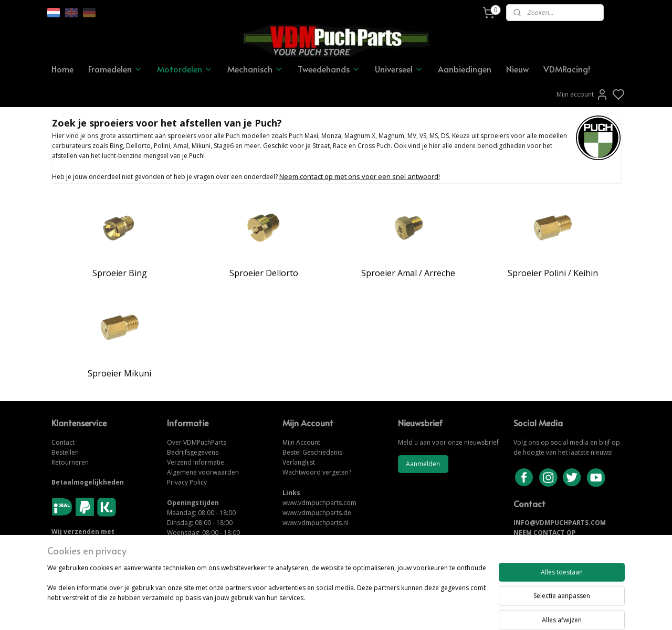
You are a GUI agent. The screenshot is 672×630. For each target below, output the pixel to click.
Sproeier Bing (120, 273)
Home (62, 69)
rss (394, 611)
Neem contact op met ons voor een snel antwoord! (360, 176)
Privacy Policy (187, 482)
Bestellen (65, 452)
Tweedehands (329, 69)
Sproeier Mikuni (119, 373)
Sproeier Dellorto (264, 273)
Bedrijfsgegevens (193, 452)
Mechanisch (255, 69)
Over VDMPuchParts (197, 442)
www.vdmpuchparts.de (317, 513)
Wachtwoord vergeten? (317, 472)
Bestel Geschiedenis (312, 452)
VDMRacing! (567, 69)
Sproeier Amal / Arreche (408, 273)
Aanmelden (423, 464)
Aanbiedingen (465, 69)
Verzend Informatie (196, 462)
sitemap (372, 611)
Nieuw (517, 69)
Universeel (399, 69)
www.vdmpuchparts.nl (316, 523)
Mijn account (582, 94)
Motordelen (185, 69)
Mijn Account (301, 442)
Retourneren (70, 462)
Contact (63, 442)
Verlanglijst (299, 462)
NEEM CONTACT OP (545, 533)
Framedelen (115, 69)
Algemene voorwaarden (203, 472)
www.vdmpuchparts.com (319, 503)
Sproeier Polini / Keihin (553, 273)
